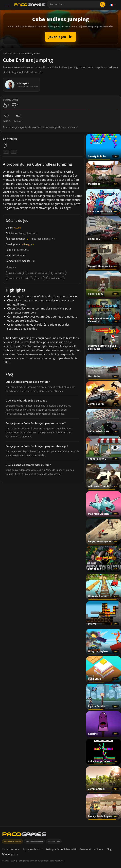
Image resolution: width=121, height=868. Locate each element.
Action (18, 228)
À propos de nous (33, 849)
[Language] (113, 5)
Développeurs (10, 854)
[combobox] (76, 4)
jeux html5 (59, 273)
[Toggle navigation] (7, 5)
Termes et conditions (91, 849)
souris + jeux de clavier (19, 278)
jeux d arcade (15, 273)
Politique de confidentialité (61, 849)
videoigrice (28, 244)
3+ (28, 239)
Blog (109, 849)
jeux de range (55, 278)
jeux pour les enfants (38, 273)
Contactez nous (11, 849)
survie (39, 278)
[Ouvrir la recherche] (102, 4)
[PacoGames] (24, 835)
